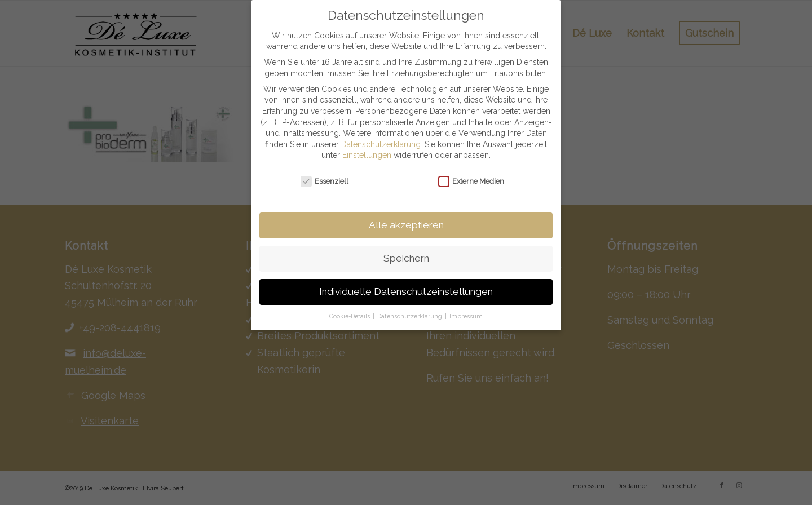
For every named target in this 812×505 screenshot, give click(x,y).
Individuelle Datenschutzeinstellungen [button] (406, 280)
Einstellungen (367, 144)
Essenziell (325, 170)
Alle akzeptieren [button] (406, 214)
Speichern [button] (406, 247)
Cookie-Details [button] (350, 305)
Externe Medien (471, 170)
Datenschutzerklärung (381, 133)
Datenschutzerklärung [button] (411, 305)
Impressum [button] (466, 305)
